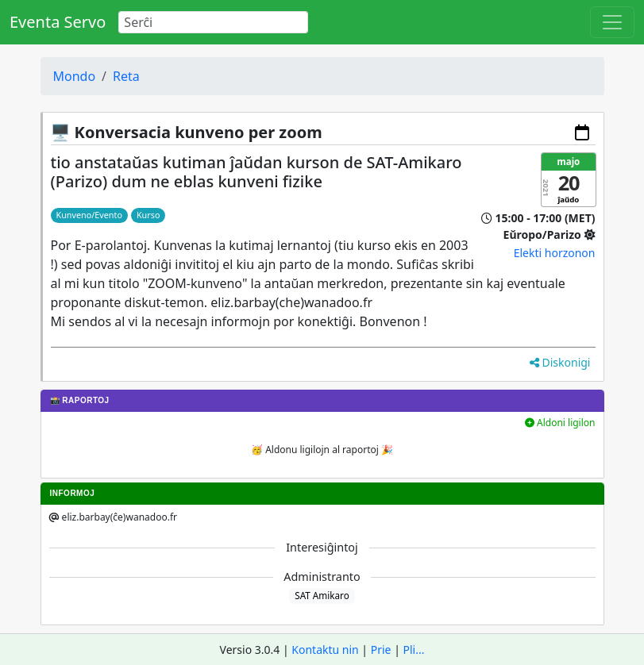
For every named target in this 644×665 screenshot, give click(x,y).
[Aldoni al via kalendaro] (582, 133)
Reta (126, 76)
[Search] (213, 22)
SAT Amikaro (322, 595)
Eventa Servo (58, 22)
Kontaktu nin (325, 650)
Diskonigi (560, 362)
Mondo (75, 76)
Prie (381, 650)
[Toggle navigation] (612, 22)
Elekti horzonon (555, 253)
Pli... (414, 650)
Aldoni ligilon (560, 423)
